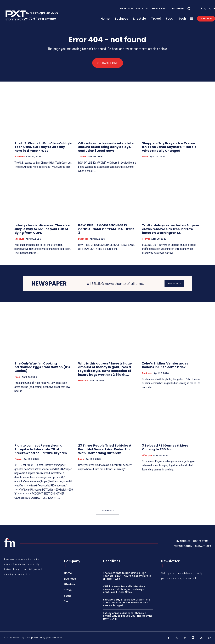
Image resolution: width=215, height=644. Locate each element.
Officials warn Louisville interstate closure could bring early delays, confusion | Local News (106, 147)
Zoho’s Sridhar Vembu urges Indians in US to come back (165, 365)
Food (145, 157)
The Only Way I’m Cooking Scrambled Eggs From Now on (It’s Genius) (42, 367)
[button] (189, 9)
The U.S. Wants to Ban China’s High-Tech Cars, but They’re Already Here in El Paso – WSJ (44, 147)
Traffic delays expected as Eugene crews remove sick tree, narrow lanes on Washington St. (170, 229)
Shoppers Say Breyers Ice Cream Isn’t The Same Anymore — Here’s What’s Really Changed (169, 147)
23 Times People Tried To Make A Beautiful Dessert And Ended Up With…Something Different (105, 449)
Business (19, 157)
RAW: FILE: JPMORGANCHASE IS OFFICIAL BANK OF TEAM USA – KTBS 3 (106, 229)
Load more (107, 511)
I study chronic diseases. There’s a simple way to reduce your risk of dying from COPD (42, 229)
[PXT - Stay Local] (10, 543)
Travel (82, 157)
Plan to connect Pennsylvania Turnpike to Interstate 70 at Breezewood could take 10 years (41, 449)
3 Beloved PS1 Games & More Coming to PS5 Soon (165, 447)
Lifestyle (19, 239)
